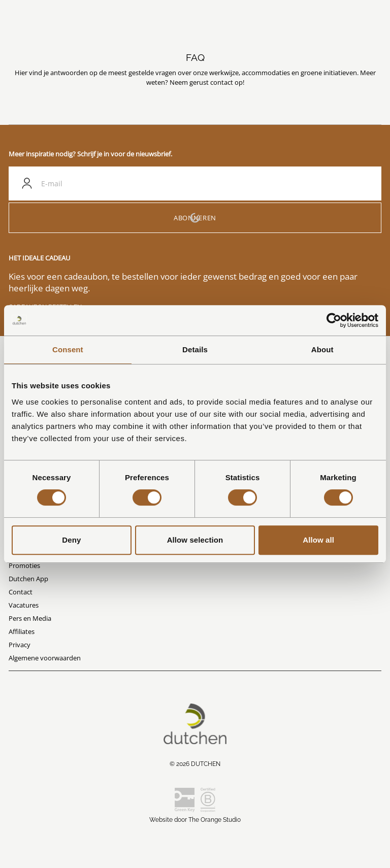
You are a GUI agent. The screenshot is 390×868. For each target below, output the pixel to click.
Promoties (24, 565)
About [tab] (322, 349)
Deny (71, 540)
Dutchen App (28, 579)
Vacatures (24, 605)
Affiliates (22, 631)
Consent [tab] (68, 349)
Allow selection (195, 540)
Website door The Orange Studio (195, 820)
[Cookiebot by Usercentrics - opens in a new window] (334, 320)
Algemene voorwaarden (45, 658)
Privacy (20, 645)
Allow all (318, 540)
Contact (21, 592)
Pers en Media (30, 618)
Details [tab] (195, 349)
